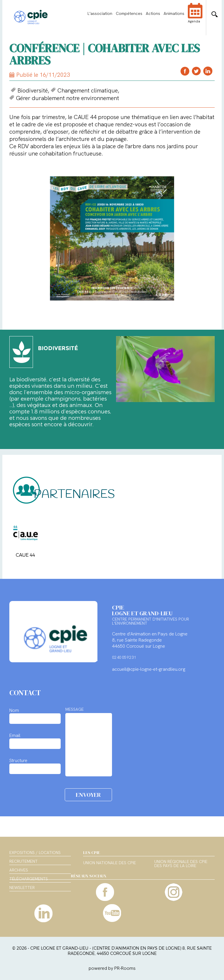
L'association (100, 13)
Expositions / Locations (35, 853)
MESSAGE (75, 709)
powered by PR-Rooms (112, 968)
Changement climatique (84, 90)
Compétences (129, 13)
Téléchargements (29, 879)
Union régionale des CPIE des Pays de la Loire (181, 864)
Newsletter (22, 888)
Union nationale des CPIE (110, 863)
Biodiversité (29, 90)
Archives (19, 870)
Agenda (195, 17)
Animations (174, 13)
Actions (153, 13)
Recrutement (23, 861)
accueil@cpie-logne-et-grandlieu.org (149, 669)
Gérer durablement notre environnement (64, 98)
